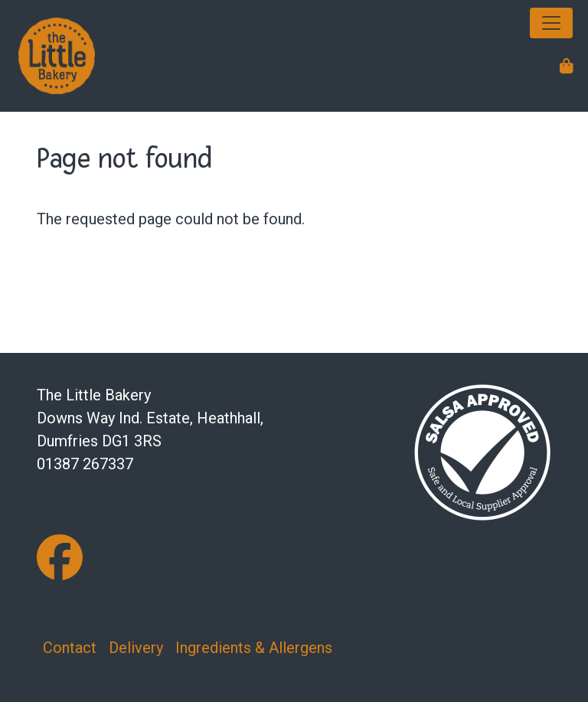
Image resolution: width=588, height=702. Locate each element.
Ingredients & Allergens (254, 648)
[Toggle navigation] (551, 23)
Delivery (136, 648)
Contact (70, 648)
